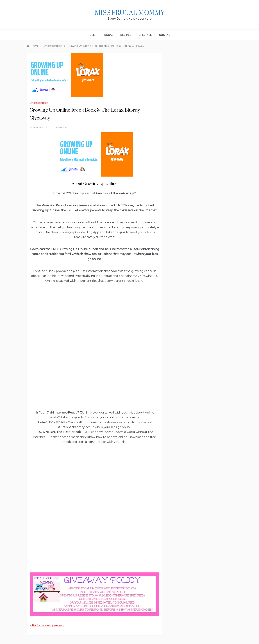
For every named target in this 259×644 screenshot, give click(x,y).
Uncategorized (39, 103)
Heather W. (62, 127)
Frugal (108, 35)
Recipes (126, 35)
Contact (165, 35)
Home (91, 35)
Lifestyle (145, 35)
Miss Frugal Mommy (129, 13)
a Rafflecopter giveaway (47, 625)
